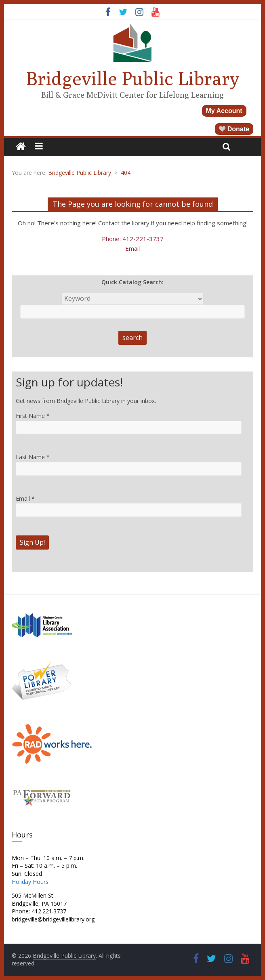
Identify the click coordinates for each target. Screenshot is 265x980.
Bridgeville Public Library (132, 78)
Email (132, 248)
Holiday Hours (30, 882)
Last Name (33, 457)
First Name (33, 416)
